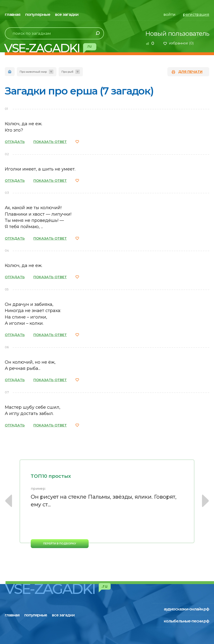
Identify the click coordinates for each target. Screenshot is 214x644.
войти (170, 15)
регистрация (196, 15)
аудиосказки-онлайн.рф (186, 609)
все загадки (67, 14)
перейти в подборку (60, 544)
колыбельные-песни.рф (186, 621)
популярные (38, 14)
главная (13, 14)
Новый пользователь (177, 34)
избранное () (181, 43)
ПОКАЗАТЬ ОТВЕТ (50, 142)
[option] (107, 504)
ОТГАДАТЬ (15, 142)
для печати (190, 72)
